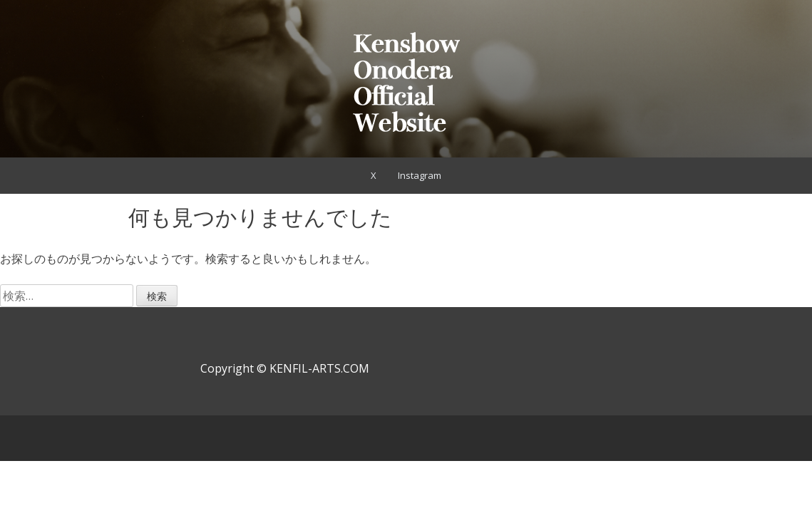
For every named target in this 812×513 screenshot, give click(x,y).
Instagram (420, 175)
